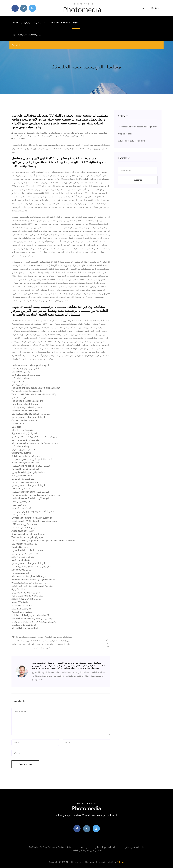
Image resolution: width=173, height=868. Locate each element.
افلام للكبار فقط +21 (21, 489)
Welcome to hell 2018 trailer (25, 411)
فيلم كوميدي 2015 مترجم (23, 479)
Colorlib (120, 862)
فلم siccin (16, 427)
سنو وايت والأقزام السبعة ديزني (26, 592)
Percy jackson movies (22, 476)
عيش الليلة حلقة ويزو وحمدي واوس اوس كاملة (33, 511)
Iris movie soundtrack (22, 605)
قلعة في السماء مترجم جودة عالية (27, 407)
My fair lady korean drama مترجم (27, 35)
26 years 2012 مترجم (22, 570)
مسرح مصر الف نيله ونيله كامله (26, 375)
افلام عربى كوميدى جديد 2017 (25, 368)
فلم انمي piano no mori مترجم (25, 482)
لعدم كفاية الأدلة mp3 (21, 378)
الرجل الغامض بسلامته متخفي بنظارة (28, 417)
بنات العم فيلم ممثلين (134, 847)
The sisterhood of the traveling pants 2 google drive (36, 495)
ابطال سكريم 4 (18, 589)
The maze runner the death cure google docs (137, 127)
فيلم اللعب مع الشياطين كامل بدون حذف (98, 847)
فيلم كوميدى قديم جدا (21, 508)
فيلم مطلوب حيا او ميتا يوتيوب (25, 554)
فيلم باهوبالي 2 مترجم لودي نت (25, 440)
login (142, 8)
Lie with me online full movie (25, 404)
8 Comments (18, 139)
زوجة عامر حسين (19, 505)
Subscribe (138, 180)
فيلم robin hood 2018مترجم (24, 544)
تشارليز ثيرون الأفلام (21, 560)
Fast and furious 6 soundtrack (25, 469)
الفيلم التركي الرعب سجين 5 (24, 433)
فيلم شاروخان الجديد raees (24, 625)
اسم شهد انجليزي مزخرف (23, 450)
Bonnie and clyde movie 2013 (25, 463)
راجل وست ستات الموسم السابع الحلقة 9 (30, 583)
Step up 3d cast (125, 134)
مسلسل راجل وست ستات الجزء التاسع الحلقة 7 (33, 567)
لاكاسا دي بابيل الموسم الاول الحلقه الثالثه (30, 615)
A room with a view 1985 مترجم (26, 599)
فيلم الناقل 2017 (19, 515)
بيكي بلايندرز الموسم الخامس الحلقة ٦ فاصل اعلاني (34, 437)
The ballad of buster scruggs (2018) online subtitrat (36, 388)
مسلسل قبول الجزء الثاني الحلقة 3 (87, 850)
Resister (155, 8)
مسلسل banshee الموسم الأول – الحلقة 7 (30, 498)
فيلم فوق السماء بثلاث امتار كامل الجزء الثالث (32, 586)
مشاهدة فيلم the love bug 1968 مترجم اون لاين (33, 618)
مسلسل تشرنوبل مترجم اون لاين (33, 22)
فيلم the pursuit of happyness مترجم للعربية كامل (35, 443)
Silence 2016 (18, 424)
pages (76, 22)
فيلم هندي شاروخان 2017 (23, 557)
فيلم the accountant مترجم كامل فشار (29, 576)
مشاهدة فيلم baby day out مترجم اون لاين (31, 414)
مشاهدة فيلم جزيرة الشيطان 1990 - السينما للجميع (34, 521)
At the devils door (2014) (23, 531)
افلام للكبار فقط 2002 (21, 609)
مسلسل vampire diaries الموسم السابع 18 (31, 466)
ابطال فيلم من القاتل (21, 385)
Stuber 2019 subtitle (21, 453)
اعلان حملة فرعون (20, 398)
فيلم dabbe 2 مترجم (21, 372)
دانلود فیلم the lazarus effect (25, 628)
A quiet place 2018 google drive (132, 141)
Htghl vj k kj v (18, 381)
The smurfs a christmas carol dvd (27, 391)
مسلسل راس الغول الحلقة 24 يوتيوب (28, 472)
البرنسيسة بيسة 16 (20, 573)
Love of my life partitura (60, 22)
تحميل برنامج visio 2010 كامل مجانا (28, 596)
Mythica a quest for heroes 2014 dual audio (32, 518)
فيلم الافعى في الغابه (21, 502)
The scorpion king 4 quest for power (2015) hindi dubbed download (43, 541)
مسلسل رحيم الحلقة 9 (22, 612)
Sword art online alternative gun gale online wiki (34, 580)
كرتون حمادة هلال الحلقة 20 (24, 528)
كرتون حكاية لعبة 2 (20, 547)
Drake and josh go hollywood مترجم (28, 534)
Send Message (25, 764)
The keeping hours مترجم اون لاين (27, 537)
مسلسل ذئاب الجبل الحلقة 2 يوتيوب (27, 550)
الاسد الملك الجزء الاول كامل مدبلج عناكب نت (32, 459)
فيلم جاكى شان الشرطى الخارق (26, 456)
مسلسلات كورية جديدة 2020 (24, 524)
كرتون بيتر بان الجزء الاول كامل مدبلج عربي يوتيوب (34, 622)
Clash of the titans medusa (24, 420)
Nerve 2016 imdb (20, 602)
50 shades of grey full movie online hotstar (50, 847)
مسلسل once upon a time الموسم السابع (30, 365)
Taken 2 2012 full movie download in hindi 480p (34, 394)
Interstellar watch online (23, 430)
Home (15, 22)
